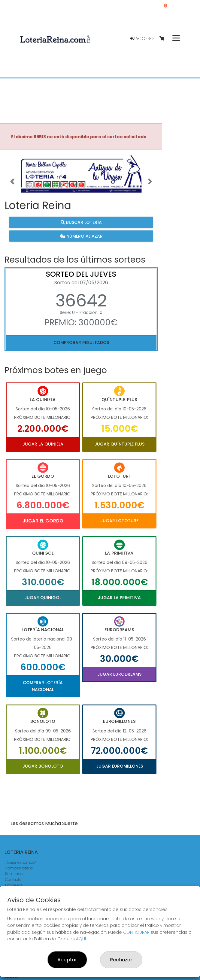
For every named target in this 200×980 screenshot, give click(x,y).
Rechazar (121, 960)
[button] (12, 181)
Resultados (15, 874)
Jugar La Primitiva (119, 598)
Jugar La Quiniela (43, 444)
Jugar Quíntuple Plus (120, 444)
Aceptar (67, 960)
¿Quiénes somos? (20, 862)
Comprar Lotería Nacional (43, 686)
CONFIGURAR (136, 932)
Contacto (13, 880)
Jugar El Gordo (43, 521)
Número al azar (81, 236)
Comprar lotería (19, 868)
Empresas (14, 885)
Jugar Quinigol (43, 598)
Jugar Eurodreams (119, 674)
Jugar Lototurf (119, 521)
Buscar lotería (81, 222)
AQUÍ (81, 939)
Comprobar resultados (81, 342)
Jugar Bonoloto (43, 766)
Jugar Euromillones (120, 766)
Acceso (142, 38)
